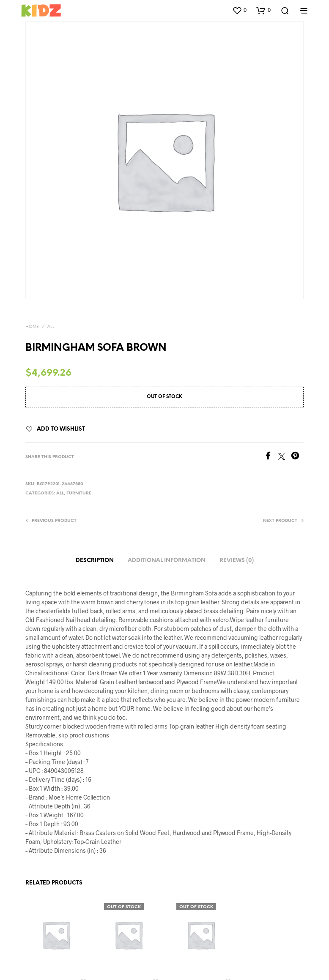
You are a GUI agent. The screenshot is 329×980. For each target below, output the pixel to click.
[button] (239, 10)
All (51, 327)
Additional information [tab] (167, 561)
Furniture (79, 493)
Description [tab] (95, 561)
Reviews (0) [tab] (237, 561)
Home (32, 327)
